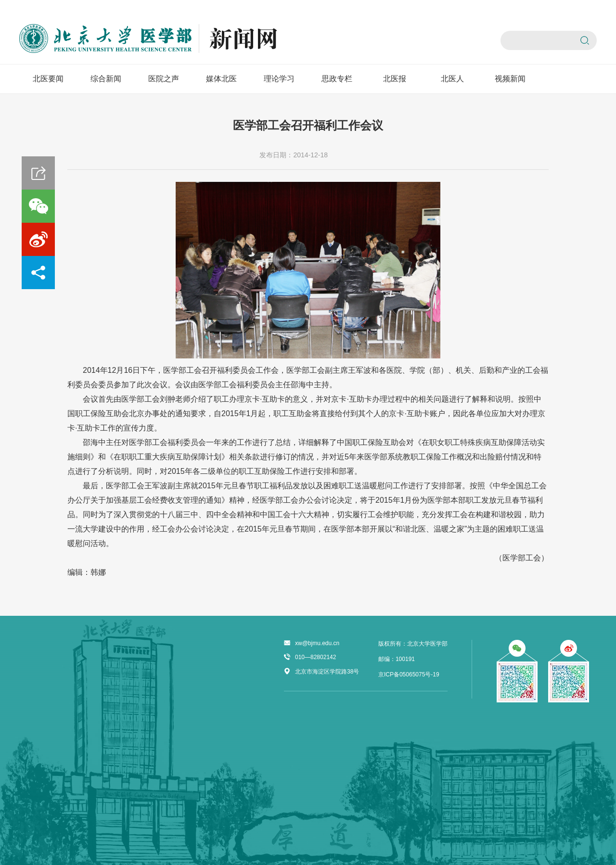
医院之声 (164, 79)
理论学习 (279, 79)
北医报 (395, 79)
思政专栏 (337, 79)
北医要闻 (48, 79)
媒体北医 (221, 79)
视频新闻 (510, 79)
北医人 (452, 79)
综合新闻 (106, 79)
